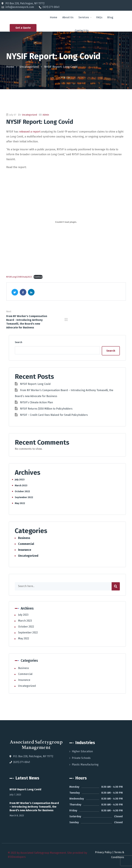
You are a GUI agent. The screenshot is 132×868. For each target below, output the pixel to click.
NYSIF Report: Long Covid (35, 384)
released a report (30, 132)
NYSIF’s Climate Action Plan (36, 402)
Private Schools (81, 758)
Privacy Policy (103, 852)
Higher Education (82, 751)
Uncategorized (29, 67)
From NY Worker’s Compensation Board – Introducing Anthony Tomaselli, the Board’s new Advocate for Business (34, 807)
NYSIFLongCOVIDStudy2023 (19, 277)
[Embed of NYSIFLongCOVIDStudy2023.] (66, 222)
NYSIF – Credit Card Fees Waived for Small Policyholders (54, 415)
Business (24, 538)
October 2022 (22, 491)
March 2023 (21, 486)
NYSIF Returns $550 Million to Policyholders (46, 409)
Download (38, 277)
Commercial (26, 544)
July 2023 (20, 480)
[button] (23, 28)
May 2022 (20, 503)
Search (18, 342)
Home (10, 67)
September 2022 (24, 497)
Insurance (25, 550)
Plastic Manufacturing (85, 765)
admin (46, 115)
